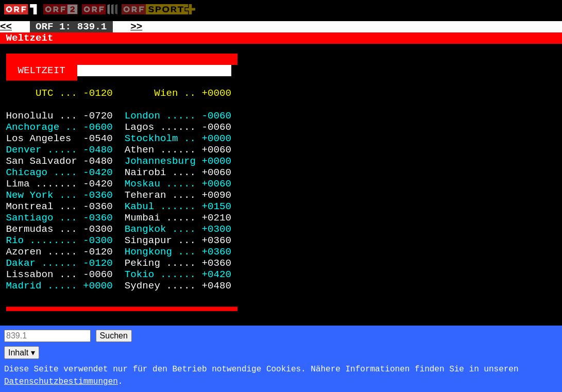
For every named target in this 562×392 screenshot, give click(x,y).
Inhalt (22, 353)
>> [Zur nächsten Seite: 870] (136, 27)
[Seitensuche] (47, 336)
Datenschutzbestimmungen (61, 382)
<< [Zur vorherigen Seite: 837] (6, 27)
